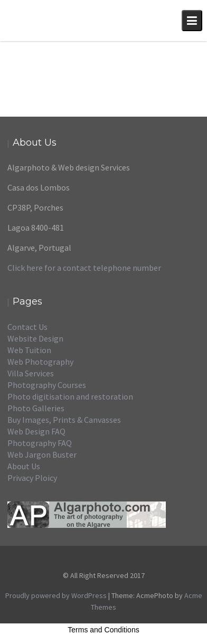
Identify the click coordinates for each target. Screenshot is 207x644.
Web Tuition (29, 350)
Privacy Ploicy (32, 478)
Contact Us (27, 327)
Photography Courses (47, 385)
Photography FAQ (40, 443)
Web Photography (40, 362)
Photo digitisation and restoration (70, 396)
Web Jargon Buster (42, 454)
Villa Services (31, 373)
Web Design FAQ (36, 431)
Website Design (35, 338)
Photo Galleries (36, 408)
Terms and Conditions (103, 630)
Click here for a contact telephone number (84, 268)
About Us (24, 466)
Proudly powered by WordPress (56, 595)
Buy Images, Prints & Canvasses (64, 420)
